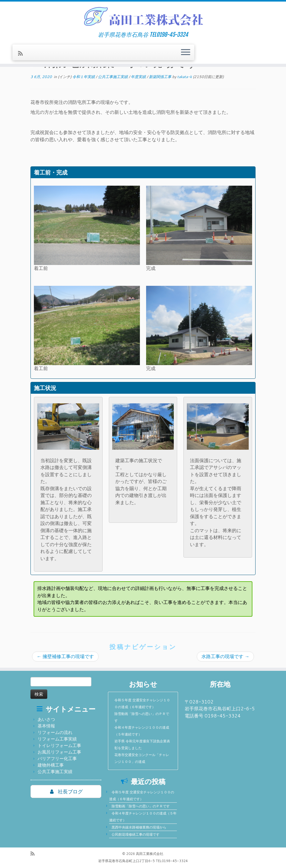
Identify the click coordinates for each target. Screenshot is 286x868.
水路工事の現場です (225, 656)
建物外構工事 (51, 765)
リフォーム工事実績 (57, 739)
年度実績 (139, 77)
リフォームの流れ (55, 732)
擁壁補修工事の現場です (65, 656)
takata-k (185, 77)
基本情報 (46, 726)
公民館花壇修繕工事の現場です (136, 834)
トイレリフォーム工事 (59, 745)
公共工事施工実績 (113, 77)
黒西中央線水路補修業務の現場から (139, 827)
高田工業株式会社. (150, 854)
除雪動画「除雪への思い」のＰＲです (141, 806)
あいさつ (46, 719)
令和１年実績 (84, 77)
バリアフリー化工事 (57, 759)
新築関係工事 (161, 77)
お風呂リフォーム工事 (59, 752)
